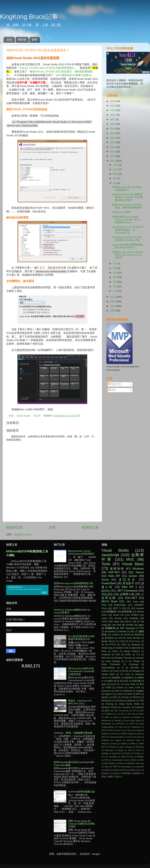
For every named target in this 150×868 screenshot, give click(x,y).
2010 (113, 301)
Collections (136, 727)
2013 (113, 156)
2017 (113, 138)
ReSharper (107, 701)
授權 (35, 40)
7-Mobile (108, 714)
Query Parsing (126, 747)
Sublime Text (122, 648)
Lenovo (120, 694)
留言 (112, 390)
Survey (118, 618)
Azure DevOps (134, 638)
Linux (104, 618)
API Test (131, 714)
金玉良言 (124, 681)
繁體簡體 (117, 569)
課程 (118, 777)
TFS (103, 757)
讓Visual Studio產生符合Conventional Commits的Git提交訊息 (81, 671)
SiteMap (105, 753)
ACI (123, 714)
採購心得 (112, 681)
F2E (117, 691)
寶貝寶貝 (109, 638)
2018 (113, 133)
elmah (107, 770)
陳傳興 (48, 416)
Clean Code (134, 688)
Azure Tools (130, 684)
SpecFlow (116, 753)
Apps (104, 684)
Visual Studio (23, 416)
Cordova (116, 635)
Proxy (116, 671)
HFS (139, 734)
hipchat (116, 770)
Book (104, 651)
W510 (134, 760)
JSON (123, 645)
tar (140, 770)
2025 (113, 101)
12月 (116, 165)
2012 (113, 161)
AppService (106, 721)
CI (126, 661)
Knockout (110, 631)
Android (126, 717)
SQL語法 (107, 594)
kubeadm (140, 707)
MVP (138, 694)
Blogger (96, 854)
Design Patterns (132, 651)
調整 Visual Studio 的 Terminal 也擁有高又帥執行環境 (82, 824)
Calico (115, 651)
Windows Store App (135, 763)
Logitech (118, 740)
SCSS (125, 671)
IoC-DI (131, 737)
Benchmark (106, 724)
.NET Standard (127, 628)
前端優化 (116, 678)
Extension (106, 691)
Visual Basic (133, 564)
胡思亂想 (111, 612)
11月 (116, 169)
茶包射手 (128, 583)
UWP (123, 757)
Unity (131, 757)
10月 (116, 174)
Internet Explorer (117, 737)
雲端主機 (136, 681)
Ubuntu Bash (108, 674)
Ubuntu (140, 608)
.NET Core (132, 602)
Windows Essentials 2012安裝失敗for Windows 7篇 (127, 239)
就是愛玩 (129, 678)
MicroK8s (135, 668)
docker (133, 576)
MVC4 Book (110, 601)
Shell (138, 750)
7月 (115, 264)
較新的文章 (14, 527)
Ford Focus (135, 641)
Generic (114, 734)
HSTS (104, 737)
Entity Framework (111, 664)
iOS (124, 770)
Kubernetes (120, 605)
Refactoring (107, 648)
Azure (105, 580)
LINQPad (105, 740)
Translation (113, 757)
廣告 (107, 711)
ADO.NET (131, 598)
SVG (130, 750)
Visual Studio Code (120, 760)
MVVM (127, 635)
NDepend (136, 645)
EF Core (128, 730)
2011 (113, 297)
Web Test (106, 658)
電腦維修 (110, 628)
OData (123, 744)
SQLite (121, 750)
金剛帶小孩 (127, 594)
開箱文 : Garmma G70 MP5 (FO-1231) (80, 702)
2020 (113, 124)
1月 (115, 291)
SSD (118, 655)
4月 (115, 277)
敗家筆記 (137, 773)
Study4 (127, 753)
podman (132, 770)
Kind (139, 737)
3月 (115, 282)
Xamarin (140, 658)
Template (136, 671)
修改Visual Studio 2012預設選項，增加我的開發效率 (127, 206)
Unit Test (116, 625)
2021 (113, 119)
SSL (133, 631)
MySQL (105, 697)
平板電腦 (125, 773)
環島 (103, 777)
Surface (138, 753)
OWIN (133, 744)
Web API (114, 576)
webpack (105, 773)
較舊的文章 (90, 527)
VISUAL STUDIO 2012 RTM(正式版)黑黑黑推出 (47, 68)
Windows (138, 569)
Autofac (118, 721)
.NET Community (121, 711)
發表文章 (115, 384)
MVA (130, 694)
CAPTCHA (120, 724)
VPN (106, 760)
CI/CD (132, 724)
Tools (106, 564)
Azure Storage (113, 661)
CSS (104, 605)
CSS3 (122, 641)
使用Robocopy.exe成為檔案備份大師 (73, 583)
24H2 (142, 711)
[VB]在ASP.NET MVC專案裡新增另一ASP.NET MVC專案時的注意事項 (128, 197)
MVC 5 (117, 608)
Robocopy (109, 750)
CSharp (136, 661)
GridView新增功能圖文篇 (82, 792)
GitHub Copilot (127, 734)
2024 (113, 106)
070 (134, 711)
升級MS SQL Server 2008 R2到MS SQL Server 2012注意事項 (128, 255)
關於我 (22, 40)
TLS (138, 655)
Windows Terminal (123, 658)
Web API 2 (129, 587)
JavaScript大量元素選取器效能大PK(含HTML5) (128, 246)
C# (139, 622)
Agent (116, 717)
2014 (113, 152)
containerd (140, 767)
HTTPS (112, 645)
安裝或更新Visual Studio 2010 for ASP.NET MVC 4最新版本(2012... (127, 220)
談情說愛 (126, 612)
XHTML (130, 625)
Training (109, 704)
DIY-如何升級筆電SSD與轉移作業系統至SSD (81, 638)
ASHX (141, 714)
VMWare (140, 757)
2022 (113, 115)
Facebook (127, 691)
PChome (112, 747)
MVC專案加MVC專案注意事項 (74, 75)
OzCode (125, 697)
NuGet (123, 631)
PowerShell (109, 583)
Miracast (105, 744)
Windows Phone (109, 707)
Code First (123, 727)
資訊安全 (128, 580)
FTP (142, 628)
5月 (115, 273)
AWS (107, 717)
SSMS (128, 655)
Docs (119, 730)
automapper (126, 767)
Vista (116, 622)
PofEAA (105, 671)
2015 (113, 147)
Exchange (134, 664)
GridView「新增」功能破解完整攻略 (73, 733)
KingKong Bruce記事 (29, 17)
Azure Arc (119, 615)
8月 (115, 183)
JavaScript (110, 555)
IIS (128, 608)
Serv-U (129, 622)
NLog (115, 744)
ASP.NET (114, 572)
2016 (113, 142)
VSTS (105, 622)
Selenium (131, 701)
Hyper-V (109, 694)
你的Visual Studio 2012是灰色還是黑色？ (127, 189)
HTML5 (135, 615)
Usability (134, 618)
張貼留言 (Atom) (23, 535)
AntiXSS (137, 717)
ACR (120, 638)
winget (115, 773)
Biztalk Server (108, 641)
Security (119, 701)
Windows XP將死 (121, 212)
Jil (123, 668)
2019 (113, 129)
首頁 (9, 40)
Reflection (140, 747)
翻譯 (111, 777)
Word (107, 767)
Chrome (120, 688)
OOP (115, 697)
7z (116, 714)
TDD (142, 701)
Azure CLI (115, 684)
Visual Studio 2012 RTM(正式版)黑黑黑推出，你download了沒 (128, 230)
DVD (111, 730)
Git (103, 645)
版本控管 (136, 648)
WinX (121, 763)
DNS (104, 730)
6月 (115, 268)
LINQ (104, 625)
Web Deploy (110, 763)
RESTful (137, 697)
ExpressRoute (108, 668)
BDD (142, 684)
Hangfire (140, 691)
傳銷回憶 (139, 635)
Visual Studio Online (129, 704)
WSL (142, 760)
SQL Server (136, 572)
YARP (115, 767)
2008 (113, 311)
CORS (108, 688)
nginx (141, 625)
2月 (115, 286)
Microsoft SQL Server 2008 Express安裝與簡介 (82, 552)
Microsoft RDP (134, 740)
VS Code (125, 674)
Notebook (106, 655)
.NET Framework (127, 591)
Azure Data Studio (133, 721)
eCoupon (126, 707)
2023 (113, 110)
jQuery (106, 591)
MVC (130, 559)
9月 (115, 178)
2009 (113, 306)
